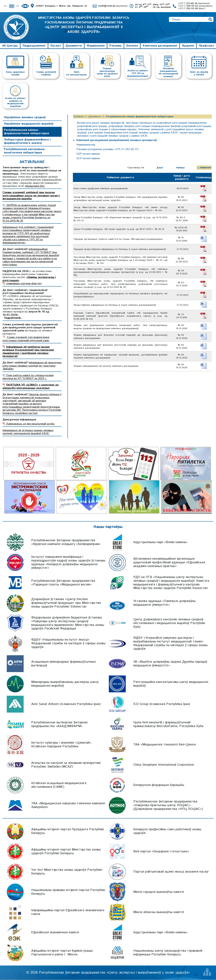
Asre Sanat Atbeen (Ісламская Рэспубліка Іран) (66, 704)
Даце (160, 168)
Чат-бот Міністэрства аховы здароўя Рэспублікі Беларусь (67, 872)
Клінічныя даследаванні (160, 46)
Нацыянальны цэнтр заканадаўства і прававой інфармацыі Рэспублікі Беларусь (168, 953)
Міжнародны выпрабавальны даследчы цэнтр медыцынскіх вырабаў (65, 684)
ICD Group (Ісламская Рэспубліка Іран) (162, 704)
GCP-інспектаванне (88, 159)
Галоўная (79, 117)
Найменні (205, 168)
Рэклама (116, 46)
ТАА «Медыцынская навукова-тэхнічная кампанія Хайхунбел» (68, 805)
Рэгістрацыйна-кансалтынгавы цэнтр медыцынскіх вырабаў (171, 684)
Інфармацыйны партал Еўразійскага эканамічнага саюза (68, 912)
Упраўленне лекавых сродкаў (25, 118)
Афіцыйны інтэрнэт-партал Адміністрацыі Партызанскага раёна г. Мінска (62, 953)
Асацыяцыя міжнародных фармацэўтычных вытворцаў (63, 664)
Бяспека (132, 46)
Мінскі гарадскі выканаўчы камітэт (159, 892)
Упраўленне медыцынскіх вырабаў (29, 124)
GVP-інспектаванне (88, 154)
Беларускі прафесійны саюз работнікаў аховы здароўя (167, 831)
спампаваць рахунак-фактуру (24, 284)
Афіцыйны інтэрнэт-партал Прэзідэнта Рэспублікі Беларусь (68, 831)
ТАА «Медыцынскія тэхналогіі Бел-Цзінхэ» (165, 745)
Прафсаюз (206, 46)
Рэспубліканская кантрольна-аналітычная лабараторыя (25, 151)
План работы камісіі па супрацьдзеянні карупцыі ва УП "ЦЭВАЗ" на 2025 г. (28, 377)
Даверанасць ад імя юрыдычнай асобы (30, 424)
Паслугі (56, 46)
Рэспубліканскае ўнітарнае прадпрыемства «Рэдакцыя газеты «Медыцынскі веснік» (63, 583)
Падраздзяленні (34, 46)
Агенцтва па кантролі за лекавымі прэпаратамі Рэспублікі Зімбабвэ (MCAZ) (66, 765)
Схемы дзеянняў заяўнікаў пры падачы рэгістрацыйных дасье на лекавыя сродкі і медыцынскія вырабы (31, 196)
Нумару (180, 168)
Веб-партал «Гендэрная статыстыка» (161, 852)
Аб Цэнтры (10, 46)
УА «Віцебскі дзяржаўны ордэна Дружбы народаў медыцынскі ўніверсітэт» (170, 664)
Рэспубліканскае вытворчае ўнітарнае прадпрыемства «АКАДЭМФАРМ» (59, 724)
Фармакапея (96, 46)
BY (12, 6)
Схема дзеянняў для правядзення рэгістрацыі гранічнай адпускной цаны (26, 339)
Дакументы (74, 46)
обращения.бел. (35, 186)
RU (6, 6)
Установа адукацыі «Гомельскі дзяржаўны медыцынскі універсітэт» (164, 603)
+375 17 (194, 4)
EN (18, 6)
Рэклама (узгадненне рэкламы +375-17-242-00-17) (108, 150)
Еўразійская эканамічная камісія (55, 933)
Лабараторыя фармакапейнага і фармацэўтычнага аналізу (27, 142)
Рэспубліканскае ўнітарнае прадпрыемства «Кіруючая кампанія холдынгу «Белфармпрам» (66, 542)
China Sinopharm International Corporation (164, 765)
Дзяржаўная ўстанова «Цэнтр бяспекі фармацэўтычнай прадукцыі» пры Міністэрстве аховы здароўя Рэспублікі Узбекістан (66, 603)
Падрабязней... (13, 318)
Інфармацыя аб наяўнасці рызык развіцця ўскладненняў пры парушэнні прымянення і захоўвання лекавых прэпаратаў (28, 352)
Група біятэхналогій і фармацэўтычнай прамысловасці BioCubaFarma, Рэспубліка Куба (168, 724)
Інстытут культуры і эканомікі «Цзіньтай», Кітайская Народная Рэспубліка (62, 745)
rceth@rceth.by (113, 6)
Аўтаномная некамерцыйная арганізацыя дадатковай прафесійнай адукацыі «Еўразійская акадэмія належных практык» (169, 563)
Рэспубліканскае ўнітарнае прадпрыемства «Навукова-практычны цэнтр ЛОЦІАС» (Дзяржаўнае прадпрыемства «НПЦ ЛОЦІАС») (168, 806)
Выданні (188, 46)
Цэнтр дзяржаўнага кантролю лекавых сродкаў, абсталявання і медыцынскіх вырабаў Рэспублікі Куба (169, 623)
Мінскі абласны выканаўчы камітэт (159, 912)
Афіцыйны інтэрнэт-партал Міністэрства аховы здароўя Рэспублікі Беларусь (66, 852)
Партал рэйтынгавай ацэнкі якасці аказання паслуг (171, 872)
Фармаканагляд (86, 145)
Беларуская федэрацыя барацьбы (159, 785)
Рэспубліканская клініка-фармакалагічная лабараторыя (26, 132)
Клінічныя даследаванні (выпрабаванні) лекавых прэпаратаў (117, 141)
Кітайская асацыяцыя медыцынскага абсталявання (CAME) (59, 785)
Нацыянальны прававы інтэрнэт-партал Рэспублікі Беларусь (68, 892)
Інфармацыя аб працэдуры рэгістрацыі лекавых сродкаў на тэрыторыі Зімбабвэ (32, 366)
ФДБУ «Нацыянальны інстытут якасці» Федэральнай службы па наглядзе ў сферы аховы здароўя (68, 644)
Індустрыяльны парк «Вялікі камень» (160, 542)
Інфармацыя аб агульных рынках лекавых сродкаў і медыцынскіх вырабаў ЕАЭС (28, 432)
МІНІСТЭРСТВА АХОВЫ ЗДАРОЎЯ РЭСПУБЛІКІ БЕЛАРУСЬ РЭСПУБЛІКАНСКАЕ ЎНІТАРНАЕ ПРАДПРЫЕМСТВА (84, 25)
